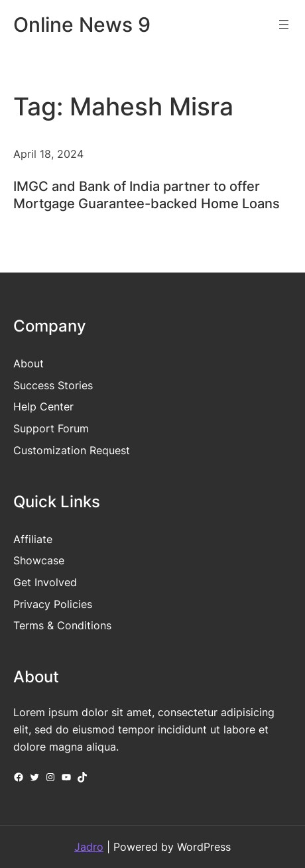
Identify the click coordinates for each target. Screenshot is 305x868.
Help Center (43, 406)
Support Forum (51, 428)
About (29, 363)
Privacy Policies (53, 604)
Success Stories (53, 385)
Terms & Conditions (62, 625)
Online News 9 (82, 25)
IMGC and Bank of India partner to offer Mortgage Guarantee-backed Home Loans (147, 195)
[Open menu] (284, 25)
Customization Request (72, 450)
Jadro (89, 847)
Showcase (39, 560)
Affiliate (33, 539)
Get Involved (45, 582)
